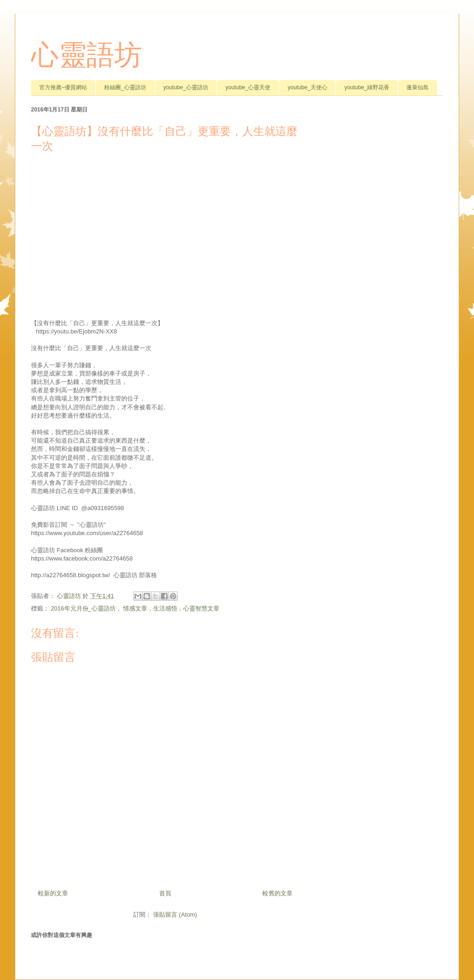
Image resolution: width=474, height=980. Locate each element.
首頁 (165, 893)
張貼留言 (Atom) (175, 915)
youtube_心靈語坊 (186, 87)
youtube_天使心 (307, 87)
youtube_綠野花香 (367, 87)
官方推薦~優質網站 (63, 87)
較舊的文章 (278, 893)
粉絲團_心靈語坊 (125, 87)
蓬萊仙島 (418, 87)
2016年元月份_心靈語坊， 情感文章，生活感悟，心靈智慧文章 (135, 608)
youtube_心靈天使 (248, 87)
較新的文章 (53, 893)
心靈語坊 (87, 55)
